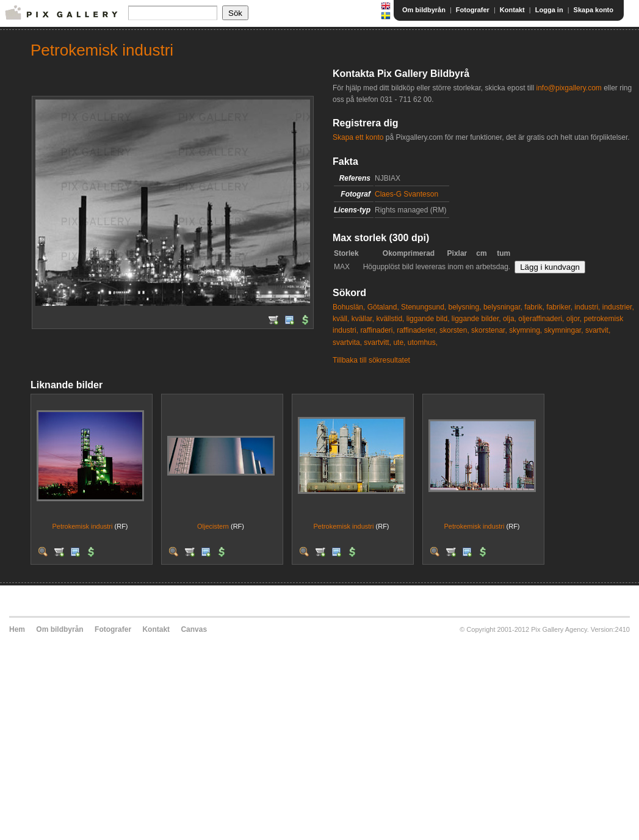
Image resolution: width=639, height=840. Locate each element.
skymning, (525, 330)
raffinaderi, (377, 330)
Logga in (549, 10)
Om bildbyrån (424, 10)
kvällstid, (390, 319)
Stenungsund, (424, 307)
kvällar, (363, 319)
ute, (399, 342)
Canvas (194, 629)
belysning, (465, 307)
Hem (17, 629)
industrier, (618, 307)
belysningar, (503, 307)
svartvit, (598, 330)
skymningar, (564, 330)
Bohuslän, (349, 307)
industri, (587, 307)
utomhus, (423, 342)
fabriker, (559, 307)
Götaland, (383, 307)
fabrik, (534, 307)
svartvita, (347, 342)
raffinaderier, (417, 330)
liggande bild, (428, 319)
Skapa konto (594, 10)
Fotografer (473, 10)
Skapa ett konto (358, 137)
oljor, (574, 319)
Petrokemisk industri (82, 526)
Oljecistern (213, 526)
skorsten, (454, 330)
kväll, (341, 319)
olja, (510, 319)
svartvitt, (377, 342)
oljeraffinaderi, (541, 319)
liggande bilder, (476, 319)
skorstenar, (489, 330)
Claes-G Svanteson (406, 194)
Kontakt (512, 10)
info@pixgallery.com (569, 88)
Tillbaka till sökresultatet (371, 360)
